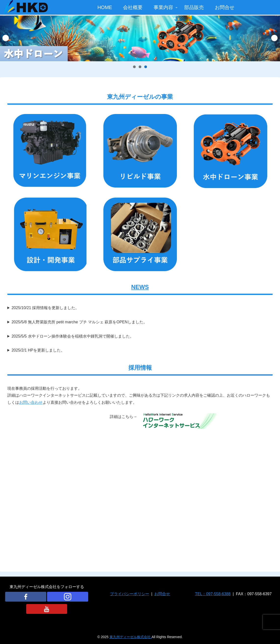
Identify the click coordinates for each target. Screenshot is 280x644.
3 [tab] (146, 67)
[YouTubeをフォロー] (47, 609)
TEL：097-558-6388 (213, 594)
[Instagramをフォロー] (68, 597)
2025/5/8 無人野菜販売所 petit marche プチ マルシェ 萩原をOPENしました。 (79, 322)
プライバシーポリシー (130, 594)
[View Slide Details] (140, 38)
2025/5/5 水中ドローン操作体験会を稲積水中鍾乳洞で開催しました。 (73, 336)
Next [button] (274, 38)
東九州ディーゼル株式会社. (131, 637)
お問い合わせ (31, 402)
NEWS (140, 287)
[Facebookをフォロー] (26, 597)
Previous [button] (6, 38)
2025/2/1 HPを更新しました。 (38, 350)
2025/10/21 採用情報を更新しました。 (45, 308)
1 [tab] (134, 67)
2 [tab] (140, 67)
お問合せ (162, 594)
